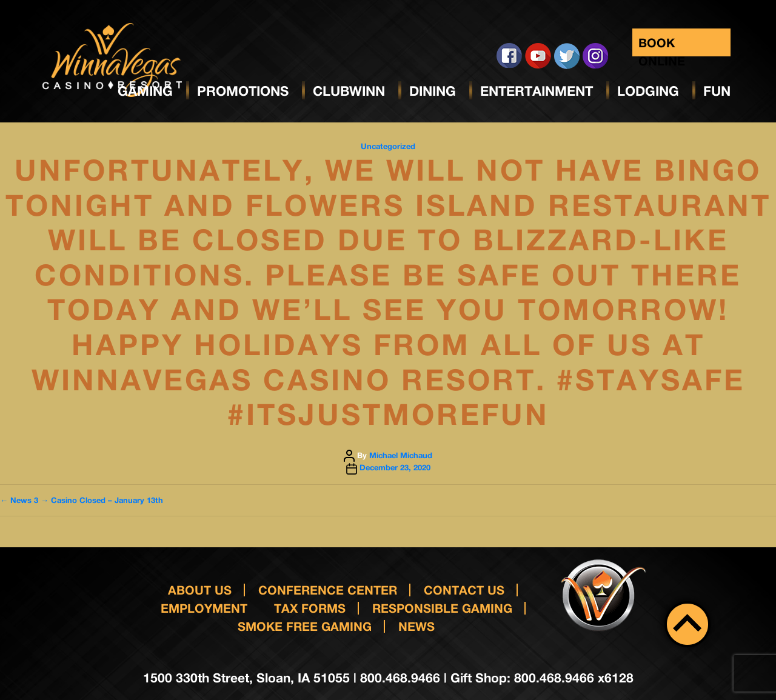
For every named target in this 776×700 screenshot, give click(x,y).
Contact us (464, 590)
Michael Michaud (401, 455)
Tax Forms (310, 608)
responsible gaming (442, 608)
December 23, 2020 (395, 467)
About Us (200, 590)
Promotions (243, 91)
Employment (204, 608)
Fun (717, 91)
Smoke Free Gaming (305, 626)
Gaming (145, 91)
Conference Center (328, 590)
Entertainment (537, 91)
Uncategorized (388, 146)
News (416, 626)
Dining (433, 91)
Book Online (662, 46)
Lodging (648, 91)
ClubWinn (349, 91)
